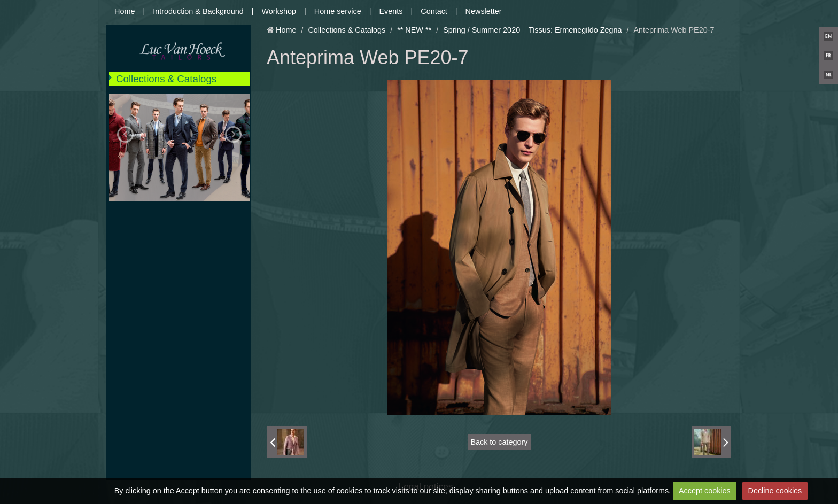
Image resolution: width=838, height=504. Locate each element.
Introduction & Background (198, 11)
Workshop (279, 11)
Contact (434, 11)
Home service (338, 11)
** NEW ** (414, 30)
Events (391, 11)
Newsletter (484, 11)
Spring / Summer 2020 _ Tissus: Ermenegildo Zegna (532, 30)
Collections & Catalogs (166, 79)
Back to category (499, 442)
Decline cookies (775, 491)
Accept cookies (705, 491)
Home (125, 11)
